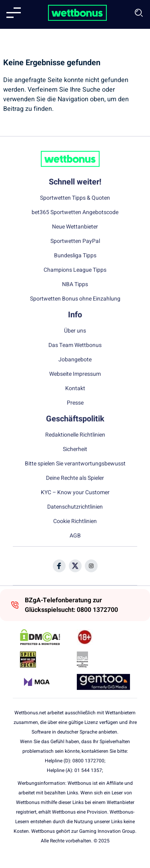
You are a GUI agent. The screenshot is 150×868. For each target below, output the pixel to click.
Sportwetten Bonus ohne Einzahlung (75, 299)
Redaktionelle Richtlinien (75, 435)
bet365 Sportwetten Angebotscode (75, 212)
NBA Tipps (75, 285)
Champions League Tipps (75, 270)
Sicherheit (75, 449)
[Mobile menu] (14, 13)
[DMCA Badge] (47, 637)
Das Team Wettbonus (75, 345)
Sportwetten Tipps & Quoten (75, 198)
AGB (75, 536)
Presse (75, 403)
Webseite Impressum (75, 374)
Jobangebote (75, 360)
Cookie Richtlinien (75, 521)
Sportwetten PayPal (75, 241)
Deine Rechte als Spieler (75, 478)
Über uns (75, 331)
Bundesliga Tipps (75, 256)
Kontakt (75, 389)
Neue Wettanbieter (75, 227)
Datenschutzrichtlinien (75, 507)
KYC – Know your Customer (75, 493)
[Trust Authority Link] (103, 660)
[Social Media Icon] (59, 566)
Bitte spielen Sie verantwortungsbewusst (75, 464)
